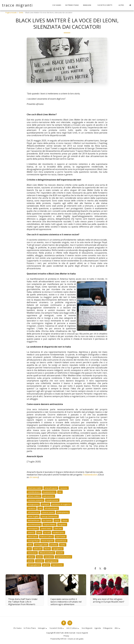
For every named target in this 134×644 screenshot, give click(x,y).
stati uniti (58, 529)
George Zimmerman (50, 516)
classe (65, 520)
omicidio (40, 561)
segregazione (52, 561)
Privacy (66, 636)
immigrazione (33, 504)
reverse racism (48, 512)
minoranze (32, 553)
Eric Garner (47, 520)
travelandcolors (49, 492)
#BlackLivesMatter (47, 553)
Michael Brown (34, 520)
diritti (30, 545)
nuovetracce (61, 541)
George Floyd (33, 541)
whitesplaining (63, 512)
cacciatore (49, 557)
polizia (31, 561)
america (31, 533)
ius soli (47, 533)
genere (46, 565)
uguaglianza (58, 549)
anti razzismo (49, 496)
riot (29, 549)
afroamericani (33, 512)
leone (39, 557)
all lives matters (34, 496)
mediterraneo (58, 533)
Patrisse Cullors (46, 537)
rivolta (63, 545)
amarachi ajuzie (51, 488)
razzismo (64, 488)
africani (31, 557)
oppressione (57, 565)
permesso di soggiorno (61, 504)
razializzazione (52, 500)
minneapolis (33, 529)
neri (40, 508)
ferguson (62, 524)
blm (60, 492)
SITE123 (63, 639)
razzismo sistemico (36, 500)
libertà (47, 549)
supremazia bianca (63, 557)
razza (57, 520)
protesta (54, 545)
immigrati (45, 504)
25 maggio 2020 (41, 545)
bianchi (60, 553)
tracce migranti (47, 541)
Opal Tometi (61, 537)
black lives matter (35, 488)
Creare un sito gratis (76, 639)
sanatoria (32, 508)
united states (46, 529)
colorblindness (34, 492)
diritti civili (38, 549)
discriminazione (34, 524)
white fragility (33, 516)
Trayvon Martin (49, 524)
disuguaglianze (34, 565)
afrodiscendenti (51, 508)
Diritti (21, 13)
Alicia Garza (33, 537)
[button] (88, 5)
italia (39, 533)
